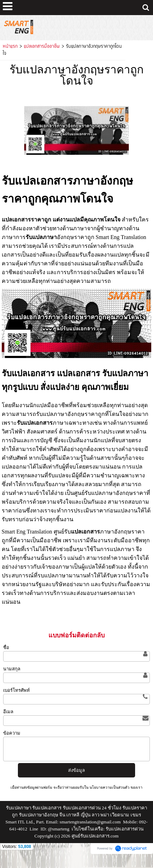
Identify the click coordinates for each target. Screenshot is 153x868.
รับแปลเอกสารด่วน (125, 829)
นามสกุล (12, 669)
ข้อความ (12, 733)
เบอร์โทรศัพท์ (16, 690)
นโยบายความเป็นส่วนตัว (109, 787)
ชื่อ (6, 647)
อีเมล (8, 712)
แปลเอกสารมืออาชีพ (42, 47)
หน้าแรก (10, 47)
